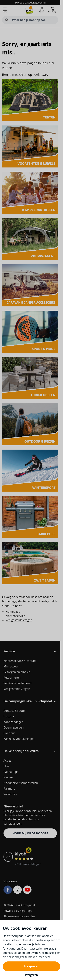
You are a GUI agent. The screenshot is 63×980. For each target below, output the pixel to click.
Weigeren (31, 975)
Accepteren (32, 966)
